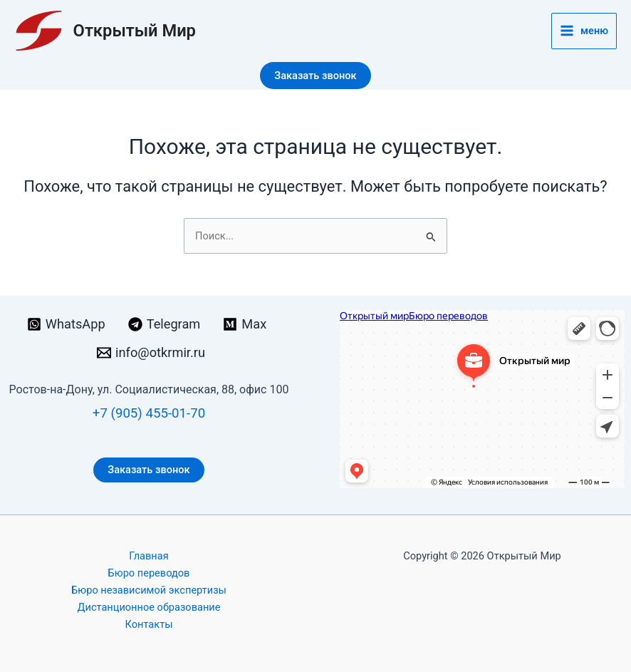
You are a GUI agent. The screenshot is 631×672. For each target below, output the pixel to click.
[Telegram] (165, 324)
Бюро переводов (149, 573)
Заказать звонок (148, 470)
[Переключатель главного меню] (584, 31)
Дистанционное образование (149, 607)
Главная (148, 556)
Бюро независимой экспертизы (149, 590)
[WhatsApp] (66, 324)
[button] (315, 76)
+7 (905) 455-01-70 (149, 413)
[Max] (245, 324)
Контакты (149, 624)
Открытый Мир (135, 31)
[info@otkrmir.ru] (151, 353)
